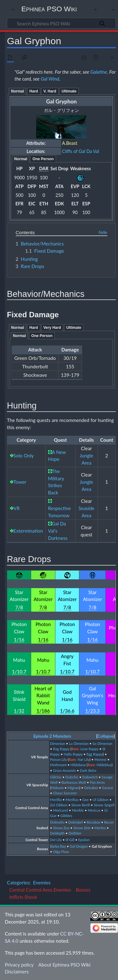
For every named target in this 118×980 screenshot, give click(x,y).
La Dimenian (79, 743)
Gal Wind (50, 79)
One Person (43, 159)
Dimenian (58, 743)
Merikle (78, 810)
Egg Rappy (95, 754)
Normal (17, 91)
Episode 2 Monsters (52, 736)
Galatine (99, 72)
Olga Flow (61, 852)
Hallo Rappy (73, 754)
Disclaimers (17, 972)
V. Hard (50, 91)
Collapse (106, 736)
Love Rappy (89, 749)
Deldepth (57, 833)
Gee (86, 800)
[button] (106, 736)
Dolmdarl (76, 822)
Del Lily (56, 840)
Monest (100, 759)
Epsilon (84, 840)
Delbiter (75, 833)
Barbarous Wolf (74, 782)
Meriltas (72, 800)
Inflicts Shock (23, 897)
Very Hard (52, 328)
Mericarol (61, 810)
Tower (20, 482)
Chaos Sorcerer (65, 793)
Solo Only (24, 456)
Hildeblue (104, 765)
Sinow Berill (81, 805)
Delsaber (91, 788)
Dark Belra (88, 770)
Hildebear (78, 765)
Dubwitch (90, 777)
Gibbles (66, 816)
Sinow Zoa (61, 828)
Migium (73, 788)
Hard (34, 91)
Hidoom (57, 788)
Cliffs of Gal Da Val (81, 151)
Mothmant (58, 765)
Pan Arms (97, 782)
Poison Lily (58, 759)
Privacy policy (19, 965)
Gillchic (56, 777)
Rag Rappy (61, 749)
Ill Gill (70, 840)
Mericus (94, 810)
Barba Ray (58, 846)
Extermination (28, 531)
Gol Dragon (79, 846)
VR (17, 508)
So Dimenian (102, 743)
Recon (109, 822)
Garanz (107, 788)
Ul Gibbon (100, 800)
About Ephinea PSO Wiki (65, 965)
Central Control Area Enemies (40, 890)
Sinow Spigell (104, 805)
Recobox (94, 822)
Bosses (83, 890)
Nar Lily (84, 759)
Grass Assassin (65, 770)
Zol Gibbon (59, 805)
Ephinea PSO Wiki (49, 9)
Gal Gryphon (102, 846)
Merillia (56, 800)
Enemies (42, 883)
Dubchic (72, 777)
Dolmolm (57, 822)
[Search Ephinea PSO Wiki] (61, 23)
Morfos (100, 828)
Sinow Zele (82, 828)
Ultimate (69, 91)
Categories (18, 883)
